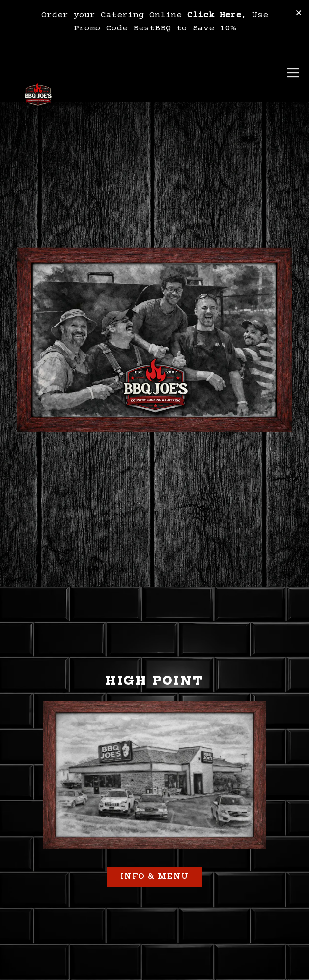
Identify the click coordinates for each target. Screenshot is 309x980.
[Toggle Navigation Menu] (293, 73)
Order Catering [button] (154, 966)
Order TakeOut (154, 939)
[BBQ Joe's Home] (38, 96)
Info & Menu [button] (155, 841)
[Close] (299, 14)
